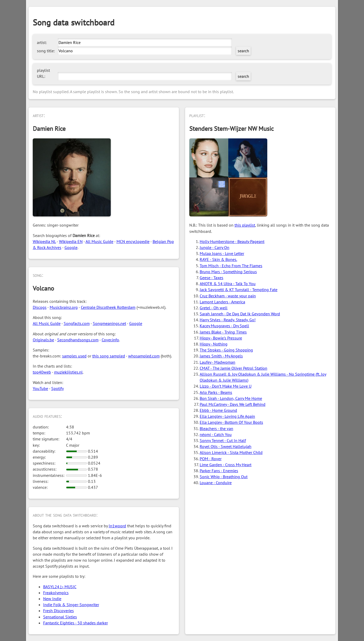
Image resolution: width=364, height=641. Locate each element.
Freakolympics (56, 593)
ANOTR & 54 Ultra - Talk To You (228, 284)
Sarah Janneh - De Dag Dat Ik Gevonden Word (240, 314)
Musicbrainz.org (64, 307)
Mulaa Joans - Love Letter (222, 253)
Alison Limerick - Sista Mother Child (231, 452)
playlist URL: (43, 73)
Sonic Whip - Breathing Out (224, 477)
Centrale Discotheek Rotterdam (108, 307)
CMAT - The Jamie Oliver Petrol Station (233, 368)
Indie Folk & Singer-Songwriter (71, 605)
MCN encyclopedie (133, 241)
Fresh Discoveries (58, 611)
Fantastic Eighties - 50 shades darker (76, 623)
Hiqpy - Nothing (214, 344)
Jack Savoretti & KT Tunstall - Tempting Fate (239, 290)
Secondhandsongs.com (78, 340)
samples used (74, 356)
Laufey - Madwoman (217, 362)
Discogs (40, 307)
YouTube (40, 388)
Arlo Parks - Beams (216, 392)
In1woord (117, 526)
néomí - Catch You (216, 434)
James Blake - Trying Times (223, 332)
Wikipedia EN (71, 241)
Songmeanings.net (109, 323)
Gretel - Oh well (214, 308)
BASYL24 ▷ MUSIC (60, 587)
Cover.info (110, 340)
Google (71, 247)
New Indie (52, 599)
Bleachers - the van (216, 428)
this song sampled (109, 356)
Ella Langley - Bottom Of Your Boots (231, 422)
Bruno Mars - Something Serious (228, 272)
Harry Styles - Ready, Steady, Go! (228, 320)
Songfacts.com (77, 323)
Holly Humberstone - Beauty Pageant (232, 241)
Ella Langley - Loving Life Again (227, 416)
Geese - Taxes (212, 278)
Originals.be (43, 340)
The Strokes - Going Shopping (226, 350)
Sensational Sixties (60, 617)
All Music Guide (99, 241)
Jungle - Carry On (214, 247)
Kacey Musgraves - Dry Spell (224, 326)
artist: (42, 42)
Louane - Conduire (216, 483)
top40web (42, 372)
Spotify (57, 388)
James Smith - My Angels (221, 356)
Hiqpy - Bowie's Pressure (221, 338)
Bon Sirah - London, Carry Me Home (231, 398)
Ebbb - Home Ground (218, 410)
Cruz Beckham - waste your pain (228, 296)
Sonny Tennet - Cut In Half (223, 440)
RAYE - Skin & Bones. (218, 259)
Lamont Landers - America (222, 302)
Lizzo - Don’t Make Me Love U (226, 386)
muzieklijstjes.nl (68, 372)
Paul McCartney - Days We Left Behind (233, 404)
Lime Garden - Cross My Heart (226, 465)
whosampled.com (144, 356)
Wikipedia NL (44, 241)
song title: (46, 51)
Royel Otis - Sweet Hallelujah (226, 446)
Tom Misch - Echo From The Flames (231, 266)
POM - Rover (211, 459)
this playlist (245, 225)
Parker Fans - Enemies (219, 471)
